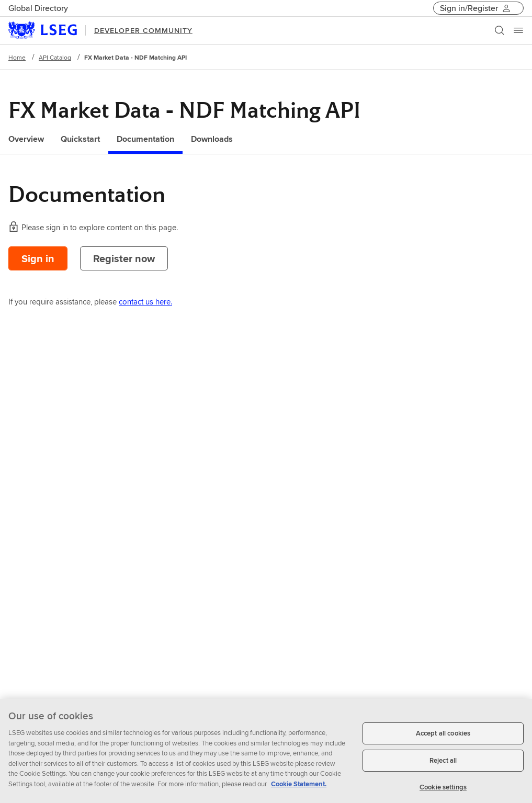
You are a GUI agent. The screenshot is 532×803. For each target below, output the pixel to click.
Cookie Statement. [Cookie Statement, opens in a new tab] (299, 787)
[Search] (500, 30)
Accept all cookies (443, 737)
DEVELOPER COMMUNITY (143, 30)
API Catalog (55, 57)
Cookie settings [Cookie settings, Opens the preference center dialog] (443, 790)
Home (17, 57)
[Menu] (518, 30)
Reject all (443, 764)
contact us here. (145, 302)
